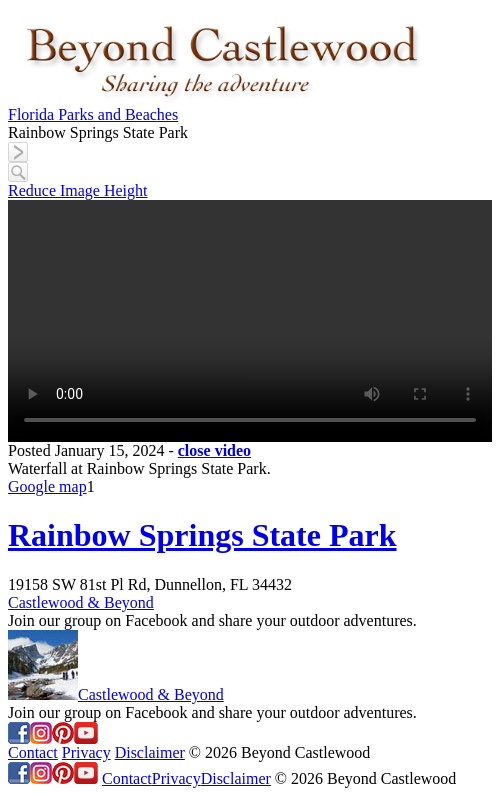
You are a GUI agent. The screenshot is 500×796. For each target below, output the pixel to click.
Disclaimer (150, 752)
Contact (33, 752)
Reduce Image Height (78, 190)
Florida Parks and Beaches (93, 114)
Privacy (86, 752)
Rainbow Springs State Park (202, 535)
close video (214, 450)
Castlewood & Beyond (81, 602)
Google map (47, 486)
